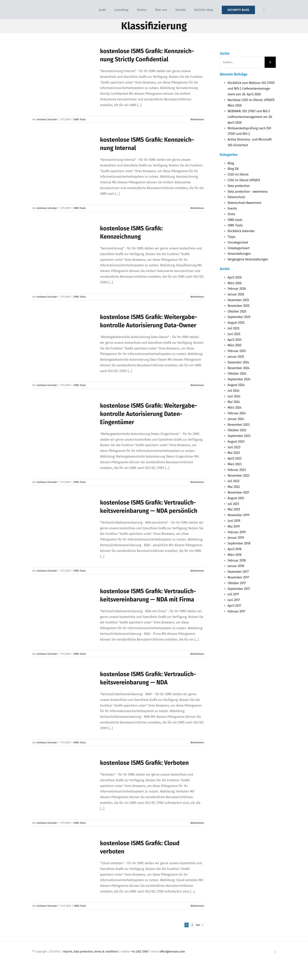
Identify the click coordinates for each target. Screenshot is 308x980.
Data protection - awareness (248, 192)
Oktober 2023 (237, 430)
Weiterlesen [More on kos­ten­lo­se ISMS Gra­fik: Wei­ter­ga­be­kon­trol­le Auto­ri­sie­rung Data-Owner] (197, 385)
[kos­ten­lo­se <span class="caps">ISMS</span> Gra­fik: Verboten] (64, 779)
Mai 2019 (234, 526)
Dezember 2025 (238, 300)
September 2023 (239, 436)
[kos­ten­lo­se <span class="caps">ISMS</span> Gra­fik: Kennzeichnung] (64, 244)
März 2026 (235, 283)
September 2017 (239, 589)
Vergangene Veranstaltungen (248, 259)
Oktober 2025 (237, 311)
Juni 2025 (234, 334)
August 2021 (236, 498)
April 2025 (235, 340)
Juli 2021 (233, 504)
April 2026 (235, 277)
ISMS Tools (80, 119)
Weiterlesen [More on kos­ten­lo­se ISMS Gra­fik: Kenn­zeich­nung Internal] (197, 208)
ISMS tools (235, 220)
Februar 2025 (237, 351)
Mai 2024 (234, 402)
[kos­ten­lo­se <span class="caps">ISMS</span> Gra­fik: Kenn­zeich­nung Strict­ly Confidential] (64, 67)
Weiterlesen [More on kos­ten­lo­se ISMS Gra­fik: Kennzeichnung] (197, 297)
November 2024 (239, 368)
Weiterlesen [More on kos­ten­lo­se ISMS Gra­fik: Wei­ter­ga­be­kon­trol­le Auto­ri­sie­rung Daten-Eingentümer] (197, 482)
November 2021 (238, 492)
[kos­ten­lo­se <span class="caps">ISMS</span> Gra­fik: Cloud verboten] (64, 859)
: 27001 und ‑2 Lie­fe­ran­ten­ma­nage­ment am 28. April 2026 (250, 117)
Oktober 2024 (237, 374)
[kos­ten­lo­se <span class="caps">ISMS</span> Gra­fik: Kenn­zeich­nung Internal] (64, 155)
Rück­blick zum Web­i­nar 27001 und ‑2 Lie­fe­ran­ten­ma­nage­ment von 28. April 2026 (251, 89)
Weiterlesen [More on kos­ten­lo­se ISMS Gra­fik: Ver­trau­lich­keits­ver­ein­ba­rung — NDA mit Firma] (197, 654)
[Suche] (270, 62)
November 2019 (239, 515)
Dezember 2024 (238, 362)
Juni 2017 (234, 600)
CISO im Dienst (238, 174)
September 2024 (239, 379)
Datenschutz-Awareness (244, 203)
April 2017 (234, 606)
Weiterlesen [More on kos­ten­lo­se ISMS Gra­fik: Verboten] (197, 823)
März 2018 (235, 555)
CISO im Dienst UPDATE (244, 180)
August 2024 (236, 385)
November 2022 (239, 476)
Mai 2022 (234, 487)
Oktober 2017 (237, 583)
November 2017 (238, 577)
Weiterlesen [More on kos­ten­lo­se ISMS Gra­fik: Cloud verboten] (197, 906)
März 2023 (235, 464)
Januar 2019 (236, 538)
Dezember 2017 (238, 572)
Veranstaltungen (239, 254)
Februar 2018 (237, 560)
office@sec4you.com (172, 952)
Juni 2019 (234, 521)
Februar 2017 (237, 611)
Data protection (239, 186)
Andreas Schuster (47, 119)
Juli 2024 (234, 391)
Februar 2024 (237, 413)
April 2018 (235, 549)
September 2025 (239, 317)
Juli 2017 (233, 594)
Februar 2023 (237, 470)
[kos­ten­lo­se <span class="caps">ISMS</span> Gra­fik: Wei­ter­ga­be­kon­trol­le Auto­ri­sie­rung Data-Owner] (64, 333)
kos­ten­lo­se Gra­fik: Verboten (144, 763)
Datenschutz (236, 197)
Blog (231, 163)
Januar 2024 (236, 419)
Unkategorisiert (239, 248)
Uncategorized (238, 242)
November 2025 (239, 306)
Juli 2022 (234, 481)
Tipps (231, 237)
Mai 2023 (234, 453)
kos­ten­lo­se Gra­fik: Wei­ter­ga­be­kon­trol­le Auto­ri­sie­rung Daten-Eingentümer (149, 414)
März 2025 (235, 345)
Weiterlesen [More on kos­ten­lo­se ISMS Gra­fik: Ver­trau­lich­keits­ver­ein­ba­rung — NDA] (197, 742)
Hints (231, 214)
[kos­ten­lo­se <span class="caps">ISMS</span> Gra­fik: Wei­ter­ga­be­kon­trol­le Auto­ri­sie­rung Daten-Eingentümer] (64, 421)
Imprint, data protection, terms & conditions (91, 952)
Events (232, 208)
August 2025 (236, 323)
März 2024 (235, 408)
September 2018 (239, 543)
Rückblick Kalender (241, 231)
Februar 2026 (237, 289)
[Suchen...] (242, 62)
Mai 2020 (234, 509)
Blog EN (233, 169)
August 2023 (236, 442)
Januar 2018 (236, 566)
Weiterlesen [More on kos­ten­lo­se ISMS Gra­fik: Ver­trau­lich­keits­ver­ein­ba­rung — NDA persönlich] (197, 571)
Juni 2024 (234, 396)
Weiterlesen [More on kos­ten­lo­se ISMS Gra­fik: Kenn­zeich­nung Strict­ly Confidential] (197, 119)
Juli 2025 (234, 328)
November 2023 (239, 425)
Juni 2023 (234, 447)
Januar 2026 (236, 294)
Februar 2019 (237, 532)
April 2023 (235, 458)
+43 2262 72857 (140, 952)
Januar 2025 (236, 357)
